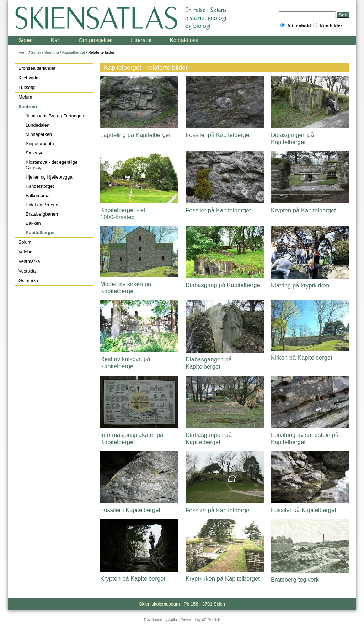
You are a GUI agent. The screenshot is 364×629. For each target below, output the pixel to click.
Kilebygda (28, 78)
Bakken (33, 223)
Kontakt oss (184, 40)
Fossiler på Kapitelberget (218, 135)
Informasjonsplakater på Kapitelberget (132, 438)
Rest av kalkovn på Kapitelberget (125, 363)
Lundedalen (38, 125)
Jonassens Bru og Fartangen (55, 116)
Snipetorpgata (40, 144)
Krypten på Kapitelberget (303, 210)
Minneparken (39, 134)
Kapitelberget (74, 52)
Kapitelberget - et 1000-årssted (123, 214)
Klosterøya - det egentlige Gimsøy (52, 165)
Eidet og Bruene (42, 205)
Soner (26, 40)
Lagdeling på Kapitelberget (135, 135)
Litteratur (141, 40)
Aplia (173, 620)
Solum (25, 242)
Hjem (23, 52)
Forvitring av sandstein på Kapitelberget (305, 438)
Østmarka (28, 281)
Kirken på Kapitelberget (302, 358)
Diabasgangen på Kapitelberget (209, 363)
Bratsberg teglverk (295, 580)
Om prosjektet (96, 40)
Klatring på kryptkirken (300, 286)
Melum (25, 97)
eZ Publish (211, 620)
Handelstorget (40, 186)
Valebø (26, 252)
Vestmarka (29, 261)
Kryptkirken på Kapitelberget (223, 579)
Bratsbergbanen (42, 214)
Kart (56, 40)
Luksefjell (28, 87)
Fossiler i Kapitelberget (130, 510)
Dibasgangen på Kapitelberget (292, 139)
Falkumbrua (38, 195)
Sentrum (52, 52)
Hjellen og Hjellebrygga (49, 177)
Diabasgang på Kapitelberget (224, 285)
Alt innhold (296, 26)
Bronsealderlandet (37, 68)
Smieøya (35, 153)
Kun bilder (328, 26)
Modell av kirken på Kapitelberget (126, 288)
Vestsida (27, 271)
